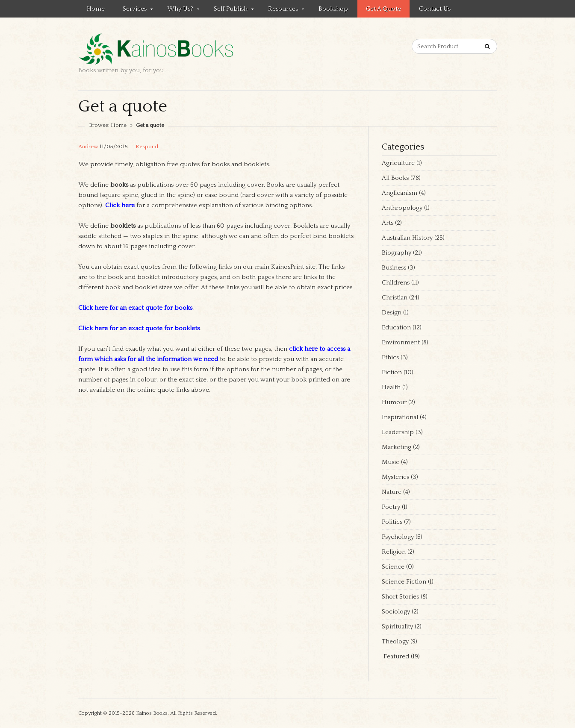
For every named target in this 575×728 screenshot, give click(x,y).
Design (392, 313)
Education (396, 327)
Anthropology (402, 208)
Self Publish (229, 10)
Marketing (397, 447)
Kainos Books (152, 713)
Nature (392, 492)
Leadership (398, 432)
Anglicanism (400, 193)
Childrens (396, 283)
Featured (395, 656)
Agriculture (398, 163)
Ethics (390, 357)
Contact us (435, 9)
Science (393, 567)
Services (133, 10)
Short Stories (400, 597)
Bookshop (333, 9)
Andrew (88, 147)
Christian (395, 298)
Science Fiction (404, 582)
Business (394, 268)
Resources (282, 10)
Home (96, 9)
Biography (397, 253)
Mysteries (395, 477)
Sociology (396, 612)
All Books (395, 178)
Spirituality (397, 627)
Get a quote (383, 9)
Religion (394, 552)
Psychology (398, 537)
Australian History (407, 238)
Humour (394, 402)
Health (391, 387)
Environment (401, 342)
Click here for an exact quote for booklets (139, 328)
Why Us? (179, 10)
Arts (388, 223)
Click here (120, 205)
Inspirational (400, 417)
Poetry (391, 507)
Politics (392, 522)
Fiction (392, 372)
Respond (147, 147)
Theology (395, 641)
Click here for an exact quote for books (135, 308)
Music (391, 462)
